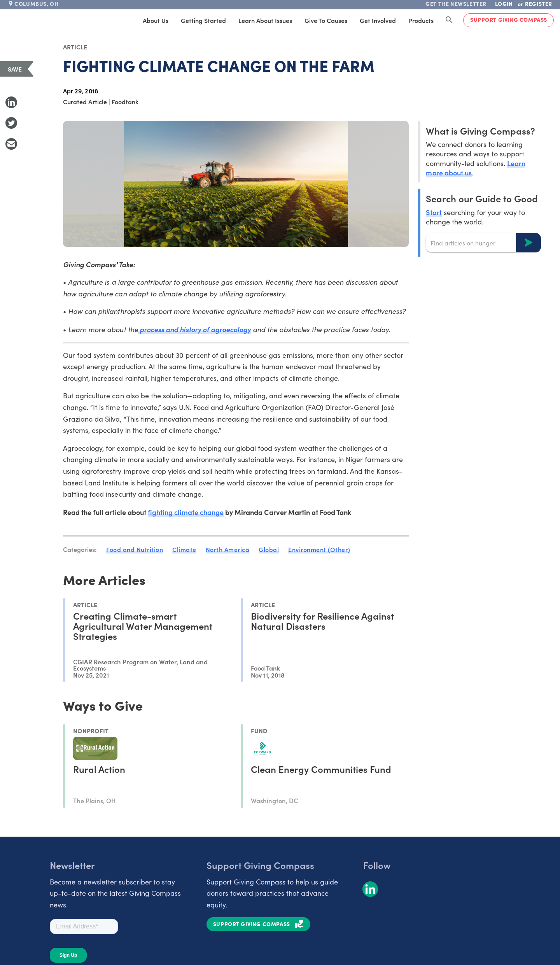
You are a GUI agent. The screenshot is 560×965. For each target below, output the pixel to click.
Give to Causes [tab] (326, 20)
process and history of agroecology (195, 329)
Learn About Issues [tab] (265, 20)
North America (228, 549)
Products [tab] (421, 20)
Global (269, 549)
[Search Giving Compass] (449, 20)
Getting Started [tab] (203, 20)
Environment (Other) (319, 549)
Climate (184, 549)
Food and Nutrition (135, 549)
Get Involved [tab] (378, 20)
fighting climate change (186, 512)
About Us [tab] (156, 20)
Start (434, 212)
